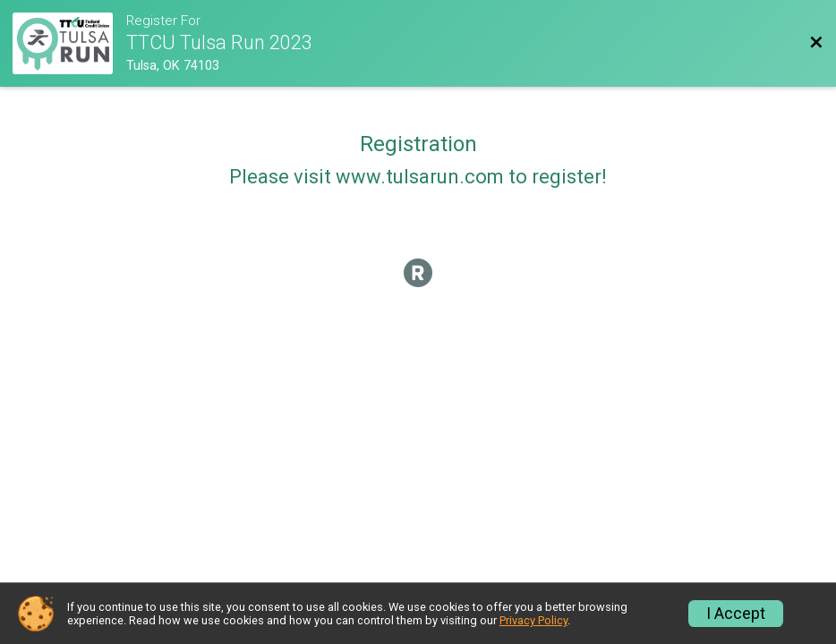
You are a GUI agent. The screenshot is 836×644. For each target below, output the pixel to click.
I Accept (736, 614)
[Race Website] (69, 43)
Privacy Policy (533, 620)
